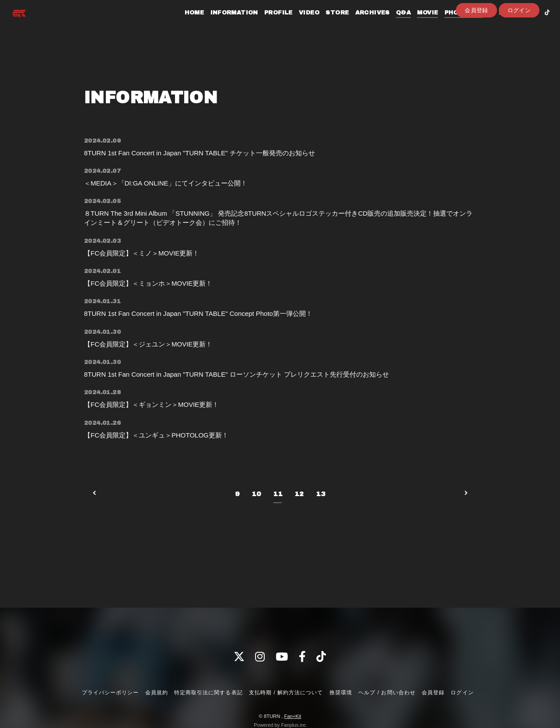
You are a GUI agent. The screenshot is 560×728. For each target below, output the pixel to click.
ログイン (519, 40)
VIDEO (298, 25)
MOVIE (416, 25)
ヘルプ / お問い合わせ (387, 693)
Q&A (392, 25)
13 (320, 515)
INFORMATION (223, 25)
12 (299, 515)
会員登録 (476, 40)
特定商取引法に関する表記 (208, 693)
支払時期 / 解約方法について (286, 693)
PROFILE (268, 25)
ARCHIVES (361, 25)
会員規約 (157, 693)
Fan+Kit (293, 716)
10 (256, 515)
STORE (326, 25)
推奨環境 (341, 693)
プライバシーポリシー (110, 693)
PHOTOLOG (453, 25)
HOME (184, 25)
